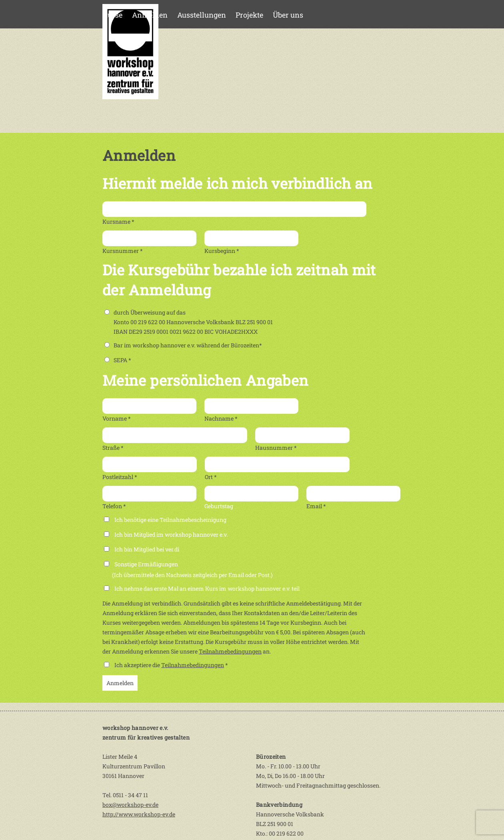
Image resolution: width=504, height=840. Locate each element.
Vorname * (117, 418)
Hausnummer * (276, 448)
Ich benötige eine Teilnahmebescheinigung (170, 520)
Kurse (112, 15)
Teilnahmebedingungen (230, 651)
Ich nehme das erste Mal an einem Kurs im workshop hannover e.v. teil (207, 588)
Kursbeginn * (222, 251)
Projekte (249, 15)
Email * (316, 506)
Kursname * (118, 222)
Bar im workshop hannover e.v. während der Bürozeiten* (183, 345)
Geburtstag (219, 506)
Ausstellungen (202, 15)
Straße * (113, 448)
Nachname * (221, 418)
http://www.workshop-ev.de (139, 814)
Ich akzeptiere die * (171, 665)
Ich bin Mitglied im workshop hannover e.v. (171, 534)
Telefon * (114, 506)
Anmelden (150, 15)
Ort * (211, 477)
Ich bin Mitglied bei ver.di (147, 549)
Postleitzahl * (120, 477)
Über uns (288, 15)
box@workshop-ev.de (130, 805)
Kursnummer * (123, 251)
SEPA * (118, 360)
